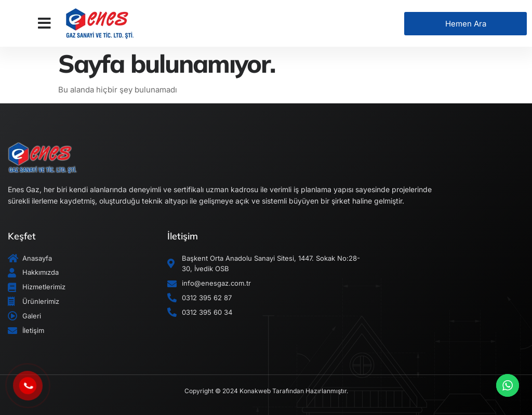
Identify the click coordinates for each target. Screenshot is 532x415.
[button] (44, 23)
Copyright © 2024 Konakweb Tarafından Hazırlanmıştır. (266, 391)
